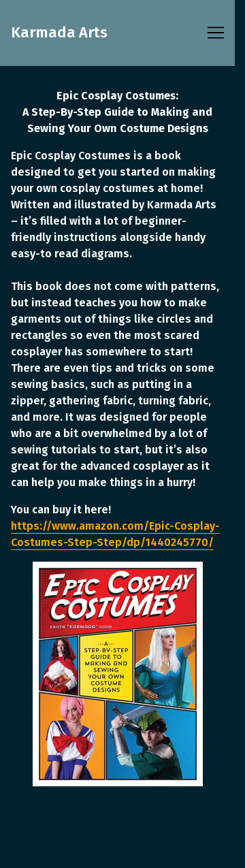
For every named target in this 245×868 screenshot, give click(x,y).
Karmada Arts (59, 33)
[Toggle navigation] (216, 33)
